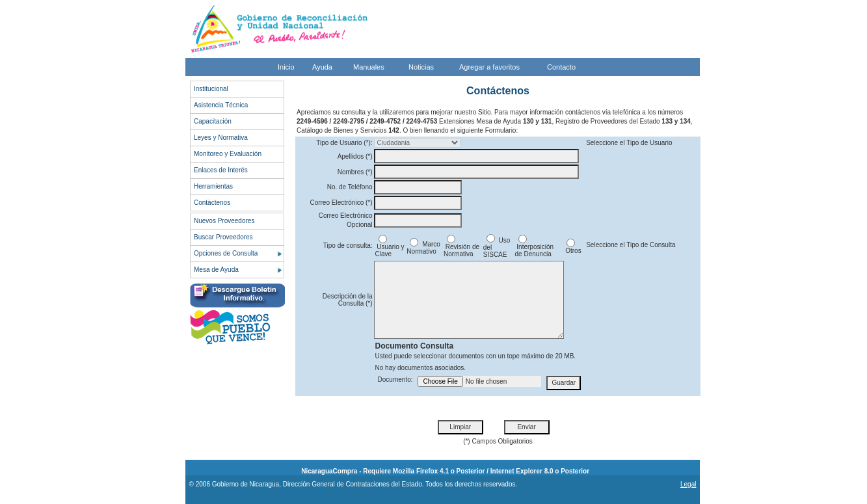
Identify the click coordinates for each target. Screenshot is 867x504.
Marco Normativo (423, 248)
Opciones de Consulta (226, 253)
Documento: (395, 379)
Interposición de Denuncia (534, 247)
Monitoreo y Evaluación (228, 154)
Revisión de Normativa (461, 247)
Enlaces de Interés (221, 170)
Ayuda (322, 67)
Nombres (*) (355, 172)
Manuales (369, 67)
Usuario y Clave (390, 247)
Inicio (286, 67)
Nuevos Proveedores (224, 221)
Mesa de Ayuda (216, 270)
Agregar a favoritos (489, 67)
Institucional (211, 89)
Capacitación (213, 121)
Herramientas (213, 186)
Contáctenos (212, 203)
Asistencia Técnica (221, 105)
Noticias (421, 67)
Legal (688, 484)
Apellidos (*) (355, 156)
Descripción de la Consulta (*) (348, 300)
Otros (572, 248)
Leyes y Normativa (221, 138)
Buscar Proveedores (223, 237)
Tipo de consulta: (348, 245)
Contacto (561, 67)
